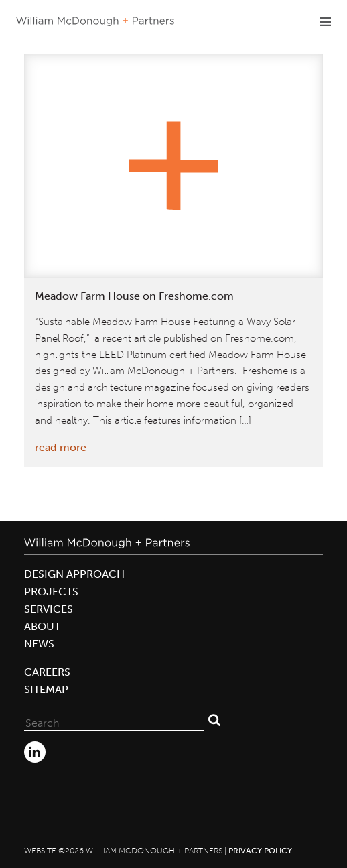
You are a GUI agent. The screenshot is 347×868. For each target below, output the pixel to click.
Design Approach (74, 574)
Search (214, 720)
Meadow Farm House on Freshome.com (134, 296)
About (42, 626)
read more (61, 447)
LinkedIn (35, 752)
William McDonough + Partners (95, 21)
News (39, 644)
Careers (47, 672)
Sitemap (46, 689)
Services (49, 609)
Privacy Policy (260, 851)
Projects (51, 592)
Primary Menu (325, 21)
